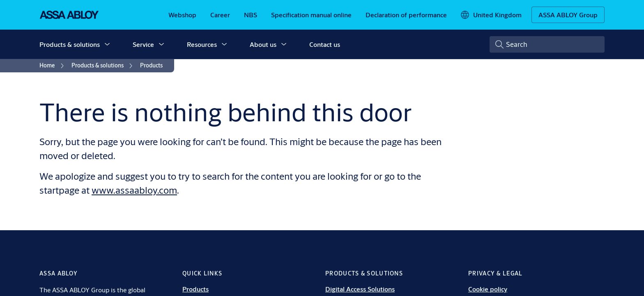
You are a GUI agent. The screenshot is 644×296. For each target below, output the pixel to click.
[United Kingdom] (491, 15)
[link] (182, 15)
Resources (202, 44)
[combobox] (547, 44)
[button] (107, 44)
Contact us (325, 44)
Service (143, 44)
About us (263, 44)
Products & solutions (70, 44)
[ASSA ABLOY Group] (568, 15)
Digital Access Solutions (360, 289)
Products (195, 289)
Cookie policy (488, 289)
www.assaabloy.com (134, 190)
